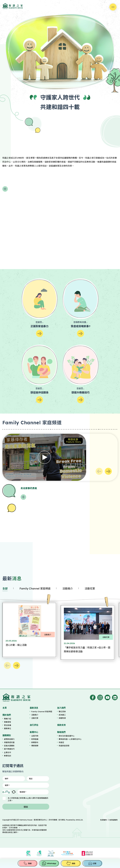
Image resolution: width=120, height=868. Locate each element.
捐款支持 (61, 725)
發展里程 (7, 722)
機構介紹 (7, 719)
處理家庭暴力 (9, 739)
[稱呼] (14, 779)
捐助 (73, 863)
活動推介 (68, 589)
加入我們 (61, 708)
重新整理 (14, 792)
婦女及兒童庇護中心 (67, 736)
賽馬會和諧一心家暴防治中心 (70, 739)
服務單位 (7, 728)
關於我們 (7, 715)
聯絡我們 (61, 732)
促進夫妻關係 (9, 746)
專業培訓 (7, 756)
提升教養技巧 (9, 749)
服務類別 (7, 735)
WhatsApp (52, 863)
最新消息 (34, 708)
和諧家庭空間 (64, 746)
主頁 (5, 708)
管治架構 (7, 725)
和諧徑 (61, 742)
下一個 (108, 471)
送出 (26, 807)
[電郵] (26, 785)
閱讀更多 (5, 189)
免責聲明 (103, 820)
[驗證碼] (33, 792)
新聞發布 (35, 742)
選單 (113, 7)
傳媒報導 (35, 746)
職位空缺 (62, 712)
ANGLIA (79, 820)
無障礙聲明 (113, 820)
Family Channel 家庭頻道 (35, 589)
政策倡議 (35, 739)
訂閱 (94, 863)
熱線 (30, 863)
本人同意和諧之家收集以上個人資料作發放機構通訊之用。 (28, 799)
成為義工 (62, 715)
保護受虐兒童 (9, 742)
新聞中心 (34, 732)
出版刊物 (35, 736)
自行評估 (34, 725)
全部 (5, 589)
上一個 (99, 471)
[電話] (38, 779)
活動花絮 (90, 589)
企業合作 (7, 752)
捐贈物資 (62, 718)
